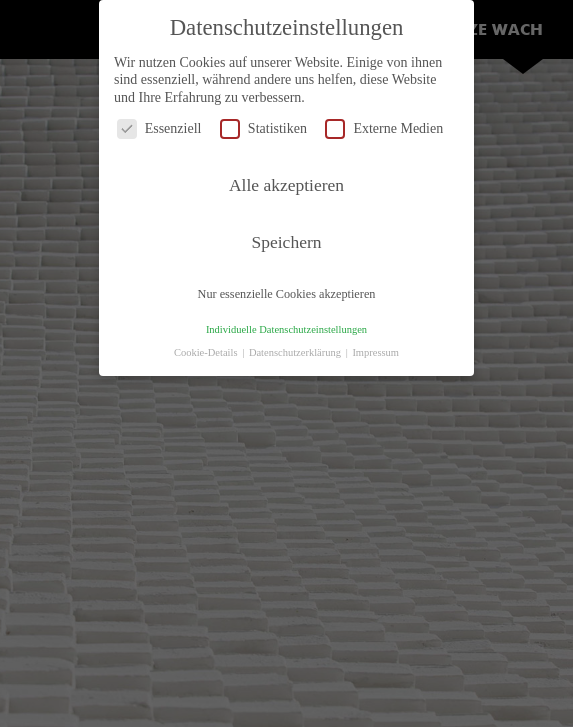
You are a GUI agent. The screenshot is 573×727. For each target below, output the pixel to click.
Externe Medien (384, 128)
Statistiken (263, 128)
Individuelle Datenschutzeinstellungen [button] (286, 329)
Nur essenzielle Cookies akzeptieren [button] (287, 294)
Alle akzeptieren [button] (286, 185)
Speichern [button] (287, 242)
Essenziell (159, 128)
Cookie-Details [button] (207, 352)
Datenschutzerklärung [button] (296, 352)
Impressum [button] (375, 352)
